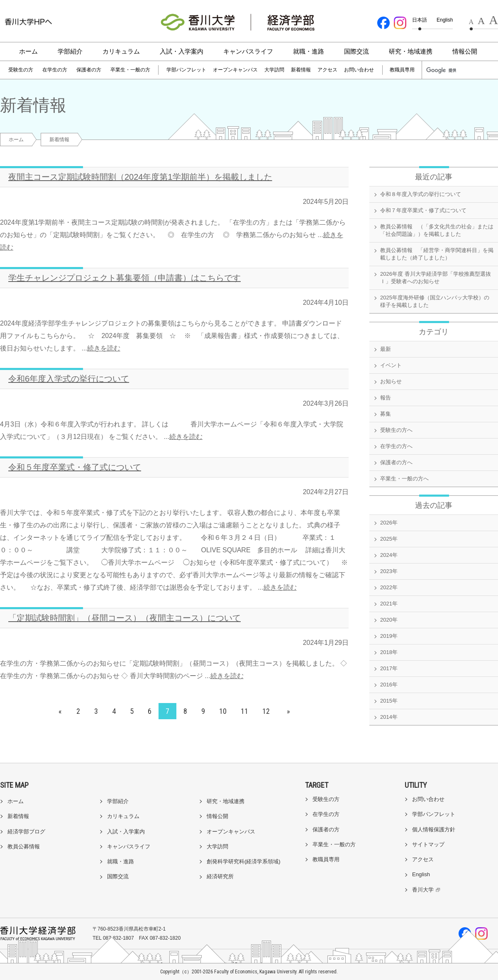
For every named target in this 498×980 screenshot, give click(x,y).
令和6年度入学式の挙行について (69, 379)
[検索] (445, 70)
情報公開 (465, 51)
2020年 (389, 620)
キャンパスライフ (248, 51)
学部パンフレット (186, 70)
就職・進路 (309, 51)
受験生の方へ (396, 430)
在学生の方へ (396, 446)
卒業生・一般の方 (130, 70)
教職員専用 (402, 70)
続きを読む (104, 348)
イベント (391, 365)
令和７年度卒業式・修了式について (423, 210)
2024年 (389, 555)
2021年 (389, 604)
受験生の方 (21, 70)
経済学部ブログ (26, 832)
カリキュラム (121, 51)
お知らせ (391, 381)
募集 (386, 414)
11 (244, 711)
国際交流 (356, 51)
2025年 (389, 539)
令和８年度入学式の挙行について (421, 194)
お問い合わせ (359, 70)
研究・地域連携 (411, 51)
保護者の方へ (396, 462)
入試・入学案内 (182, 51)
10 (223, 711)
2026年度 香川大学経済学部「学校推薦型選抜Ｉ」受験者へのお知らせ (436, 278)
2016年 (389, 685)
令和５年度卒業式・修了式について (75, 467)
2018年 (389, 652)
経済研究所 (220, 876)
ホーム (28, 51)
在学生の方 (55, 70)
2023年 (389, 571)
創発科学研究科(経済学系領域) (244, 861)
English (445, 20)
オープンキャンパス (235, 70)
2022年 (389, 587)
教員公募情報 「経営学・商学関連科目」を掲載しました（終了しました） (437, 254)
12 (266, 711)
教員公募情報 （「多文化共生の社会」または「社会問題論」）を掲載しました (437, 230)
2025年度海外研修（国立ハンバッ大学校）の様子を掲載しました (435, 301)
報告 (386, 398)
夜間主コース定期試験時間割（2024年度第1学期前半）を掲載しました (140, 177)
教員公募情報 (24, 846)
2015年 (389, 701)
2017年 (389, 668)
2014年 (389, 717)
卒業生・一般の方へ (404, 479)
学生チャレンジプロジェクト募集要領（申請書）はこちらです (124, 278)
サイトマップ (428, 844)
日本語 (420, 20)
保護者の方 (89, 70)
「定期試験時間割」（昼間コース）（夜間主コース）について (124, 618)
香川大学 (427, 890)
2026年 (389, 523)
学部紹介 (70, 51)
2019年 (389, 636)
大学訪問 (274, 70)
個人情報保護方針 (434, 829)
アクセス (327, 70)
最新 (386, 349)
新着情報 (301, 70)
